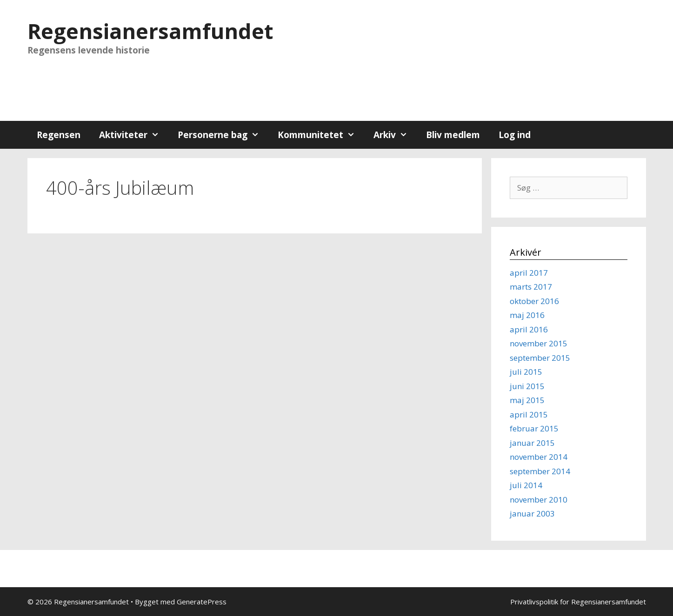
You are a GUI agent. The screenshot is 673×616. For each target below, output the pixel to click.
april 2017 (529, 273)
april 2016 (529, 329)
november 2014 (539, 457)
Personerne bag (223, 135)
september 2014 (540, 471)
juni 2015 (527, 386)
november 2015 (539, 343)
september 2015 (540, 358)
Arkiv (395, 135)
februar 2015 (534, 428)
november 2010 (539, 500)
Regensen (59, 135)
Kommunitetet (321, 135)
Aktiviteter (134, 135)
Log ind (515, 135)
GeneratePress (202, 602)
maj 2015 (527, 400)
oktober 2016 (534, 301)
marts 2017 (531, 287)
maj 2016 (527, 315)
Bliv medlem (453, 135)
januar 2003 (532, 513)
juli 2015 (526, 372)
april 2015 (529, 414)
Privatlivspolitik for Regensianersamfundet (578, 602)
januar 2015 (532, 443)
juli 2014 (526, 485)
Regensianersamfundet (150, 31)
